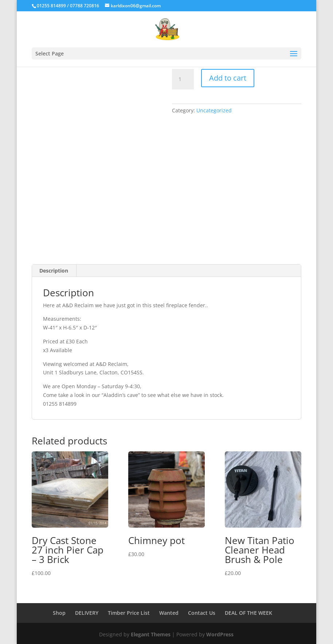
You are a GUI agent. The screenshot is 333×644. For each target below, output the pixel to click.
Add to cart (228, 78)
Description (54, 271)
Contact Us (202, 613)
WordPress (220, 634)
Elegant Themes (151, 634)
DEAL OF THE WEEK (248, 613)
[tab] (54, 271)
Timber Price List (129, 613)
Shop (59, 613)
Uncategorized (214, 110)
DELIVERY (87, 613)
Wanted (169, 613)
